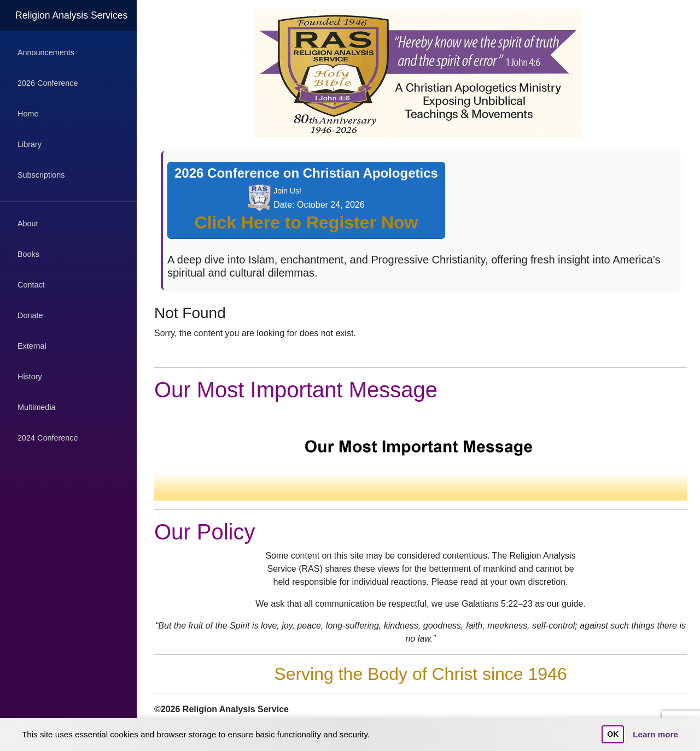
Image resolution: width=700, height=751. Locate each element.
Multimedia (37, 407)
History (30, 377)
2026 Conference (48, 83)
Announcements (46, 52)
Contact (31, 285)
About (28, 224)
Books (28, 254)
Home (28, 114)
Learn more (655, 734)
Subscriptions (41, 175)
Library (30, 144)
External (32, 346)
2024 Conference (48, 438)
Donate (30, 315)
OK (613, 734)
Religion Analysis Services (71, 15)
